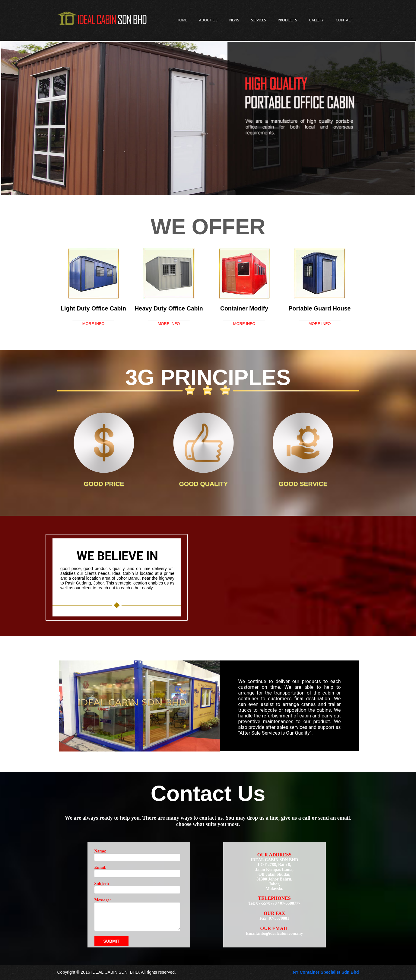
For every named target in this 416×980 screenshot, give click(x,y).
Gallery (316, 20)
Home (182, 20)
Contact (344, 20)
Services (258, 20)
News (234, 20)
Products (287, 20)
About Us (208, 20)
